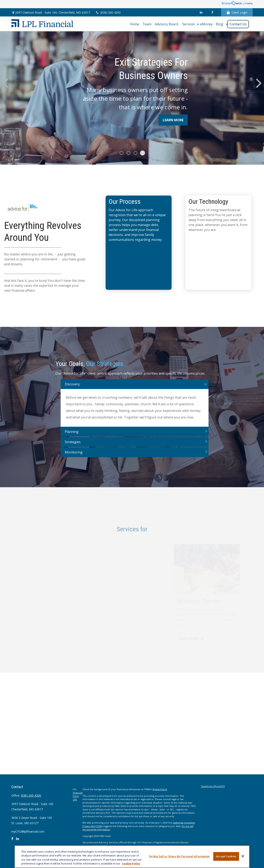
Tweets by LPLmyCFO (213, 786)
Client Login (237, 12)
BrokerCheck (160, 789)
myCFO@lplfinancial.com (28, 831)
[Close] (243, 856)
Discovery (72, 389)
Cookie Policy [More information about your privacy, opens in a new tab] (131, 863)
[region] (132, 857)
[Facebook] (212, 12)
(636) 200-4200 (108, 12)
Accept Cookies (226, 856)
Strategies (73, 447)
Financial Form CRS (78, 796)
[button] (135, 24)
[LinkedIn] (201, 12)
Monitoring (74, 457)
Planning (72, 437)
